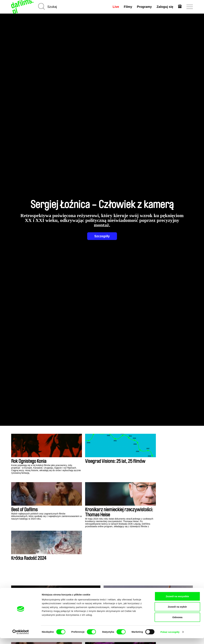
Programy (144, 7)
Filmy (128, 7)
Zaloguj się (165, 7)
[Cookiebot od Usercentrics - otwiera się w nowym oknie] (21, 638)
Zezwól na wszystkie (177, 602)
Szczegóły (102, 236)
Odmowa (177, 623)
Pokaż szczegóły (170, 638)
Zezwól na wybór (177, 613)
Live (116, 7)
